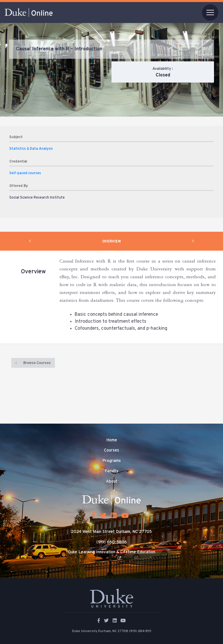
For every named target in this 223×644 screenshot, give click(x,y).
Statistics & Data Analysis (31, 149)
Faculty (112, 471)
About (112, 481)
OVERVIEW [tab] (112, 241)
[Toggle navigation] (210, 13)
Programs (111, 461)
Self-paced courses (25, 173)
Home (112, 440)
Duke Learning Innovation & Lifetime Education (112, 552)
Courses (111, 450)
